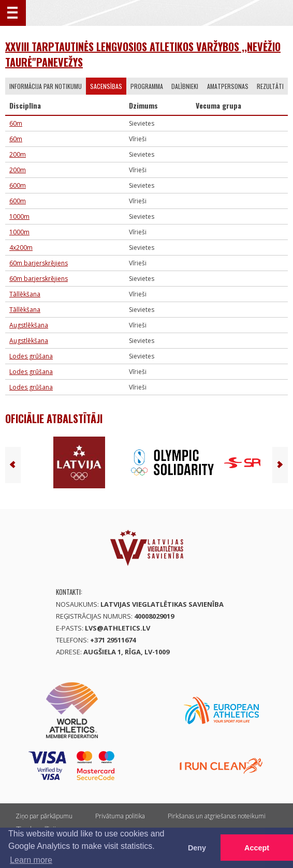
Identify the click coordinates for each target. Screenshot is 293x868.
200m (18, 154)
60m (16, 123)
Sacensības (106, 86)
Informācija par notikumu (46, 86)
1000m (19, 216)
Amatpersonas (228, 86)
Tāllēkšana (25, 294)
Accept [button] (257, 848)
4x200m (21, 248)
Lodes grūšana (31, 356)
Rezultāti (270, 86)
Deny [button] (197, 848)
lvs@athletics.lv (118, 628)
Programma (147, 86)
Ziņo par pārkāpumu (44, 816)
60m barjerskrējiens (39, 263)
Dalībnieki (185, 86)
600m (18, 185)
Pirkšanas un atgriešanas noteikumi (217, 816)
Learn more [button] (31, 860)
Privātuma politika (120, 816)
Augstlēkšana (29, 325)
